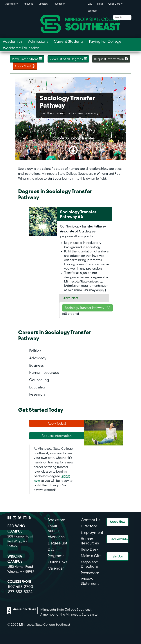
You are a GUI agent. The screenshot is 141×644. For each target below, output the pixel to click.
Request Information (57, 436)
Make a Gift (91, 556)
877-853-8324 (20, 592)
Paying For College (105, 41)
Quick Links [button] (115, 4)
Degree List (57, 543)
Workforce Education (21, 48)
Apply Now (118, 522)
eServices (93, 11)
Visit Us (118, 556)
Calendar (56, 568)
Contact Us (91, 520)
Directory (43, 4)
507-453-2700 (21, 587)
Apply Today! (57, 423)
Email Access (54, 528)
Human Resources (90, 541)
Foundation (59, 4)
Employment (92, 532)
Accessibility (12, 4)
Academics (13, 41)
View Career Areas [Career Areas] (27, 59)
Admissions (38, 41)
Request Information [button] (111, 59)
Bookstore (56, 520)
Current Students (69, 41)
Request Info (119, 539)
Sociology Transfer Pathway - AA (87, 308)
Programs (56, 556)
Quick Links (58, 562)
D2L (90, 4)
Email (100, 4)
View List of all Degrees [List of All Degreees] (68, 59)
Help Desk (90, 549)
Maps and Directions (90, 564)
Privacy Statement (90, 581)
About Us (28, 4)
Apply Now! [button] (25, 66)
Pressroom (90, 573)
